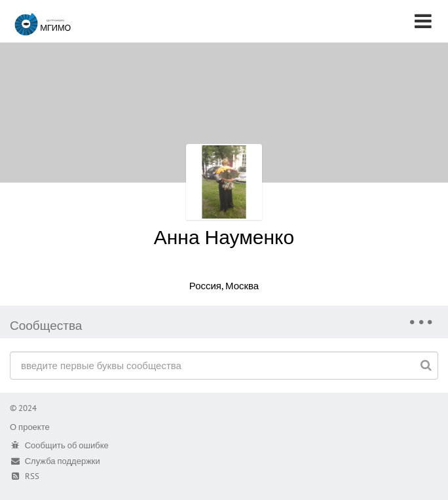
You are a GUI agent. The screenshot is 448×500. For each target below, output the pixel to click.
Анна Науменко (224, 237)
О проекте (30, 427)
